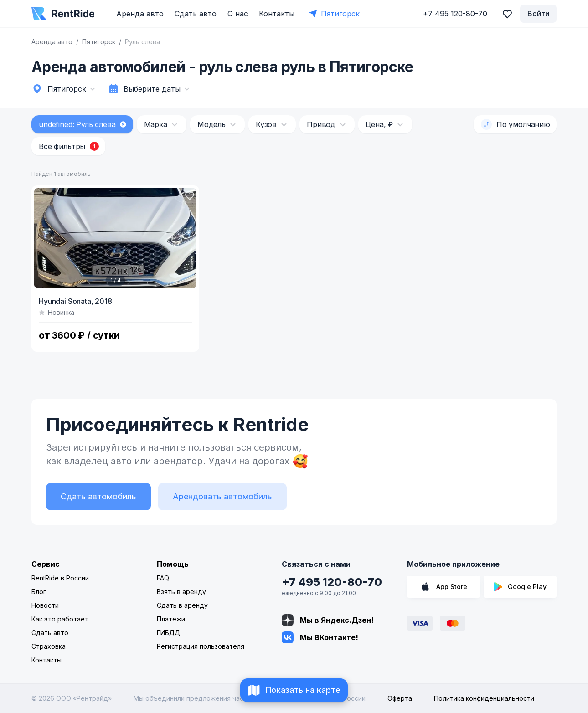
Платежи (171, 619)
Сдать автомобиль (98, 496)
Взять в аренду (181, 592)
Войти (538, 14)
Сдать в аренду (182, 605)
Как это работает (60, 619)
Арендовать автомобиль (222, 496)
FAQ (163, 578)
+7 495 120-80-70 (332, 582)
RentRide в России (60, 578)
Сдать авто (196, 14)
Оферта (400, 698)
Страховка (49, 646)
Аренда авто (140, 14)
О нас (238, 14)
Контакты (277, 14)
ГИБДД (168, 633)
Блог (39, 592)
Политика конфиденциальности (484, 698)
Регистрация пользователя (201, 646)
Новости (45, 605)
